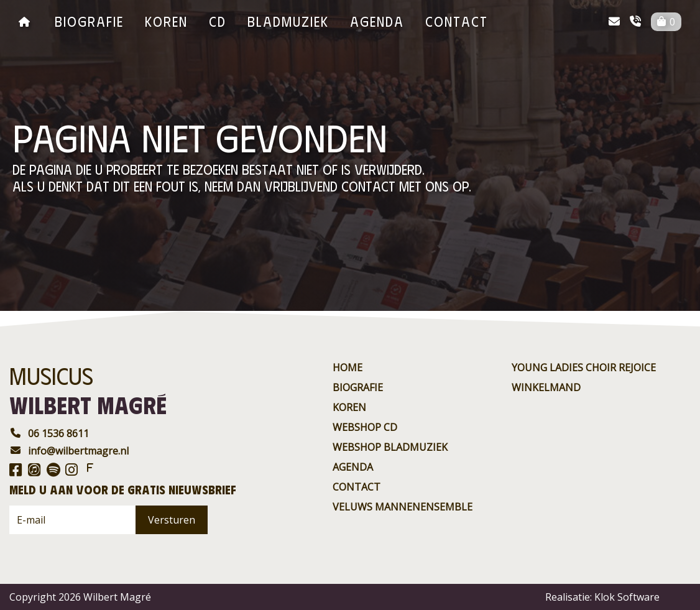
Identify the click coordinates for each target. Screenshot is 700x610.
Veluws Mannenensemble (403, 507)
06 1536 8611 (49, 433)
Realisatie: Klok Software (602, 597)
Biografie (89, 21)
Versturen (172, 520)
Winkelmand (546, 387)
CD (218, 21)
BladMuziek (288, 21)
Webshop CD (365, 427)
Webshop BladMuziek (390, 447)
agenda (377, 21)
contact (457, 21)
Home (348, 367)
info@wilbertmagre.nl (69, 451)
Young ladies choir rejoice (584, 367)
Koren (166, 21)
